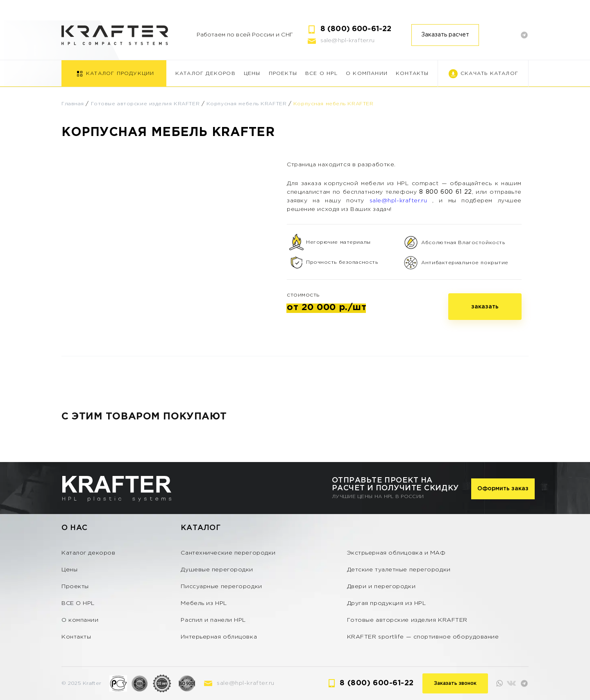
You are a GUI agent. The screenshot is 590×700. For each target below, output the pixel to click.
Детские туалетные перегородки (399, 570)
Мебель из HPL (204, 603)
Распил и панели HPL (213, 620)
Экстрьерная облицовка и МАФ (396, 553)
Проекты (283, 74)
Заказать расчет (445, 35)
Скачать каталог (489, 74)
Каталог (201, 528)
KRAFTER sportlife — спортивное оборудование (423, 637)
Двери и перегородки (381, 587)
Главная (73, 104)
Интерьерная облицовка (219, 637)
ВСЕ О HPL (321, 74)
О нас (75, 528)
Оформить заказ (503, 489)
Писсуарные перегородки (221, 587)
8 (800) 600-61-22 (356, 29)
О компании (367, 74)
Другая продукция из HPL (387, 603)
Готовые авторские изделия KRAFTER (145, 104)
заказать (485, 307)
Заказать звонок (455, 683)
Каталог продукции (120, 74)
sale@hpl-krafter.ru (348, 41)
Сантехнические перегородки (228, 553)
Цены (252, 74)
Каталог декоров (205, 74)
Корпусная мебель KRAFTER (246, 104)
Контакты (412, 74)
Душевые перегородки (217, 570)
